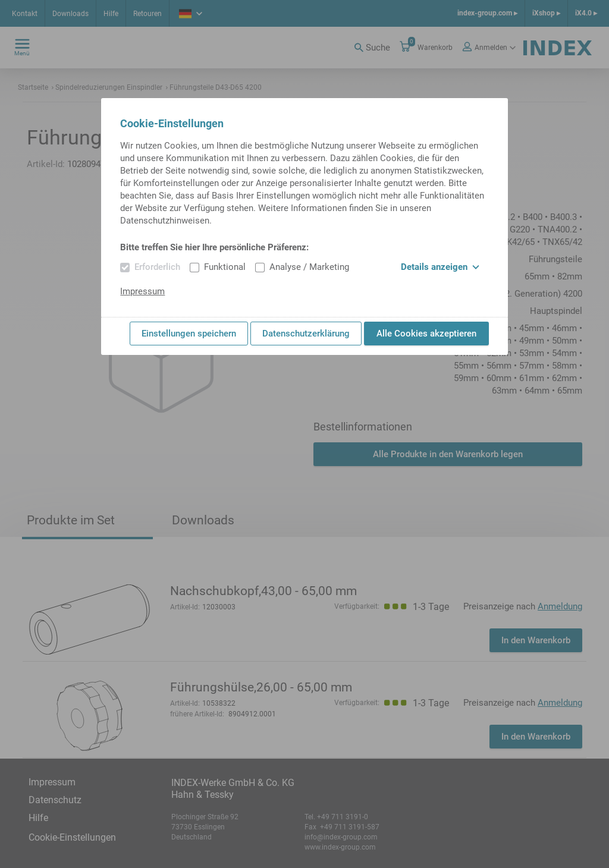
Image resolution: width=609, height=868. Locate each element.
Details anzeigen (440, 267)
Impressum (142, 291)
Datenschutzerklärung (306, 334)
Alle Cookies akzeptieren (426, 334)
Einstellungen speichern (189, 334)
